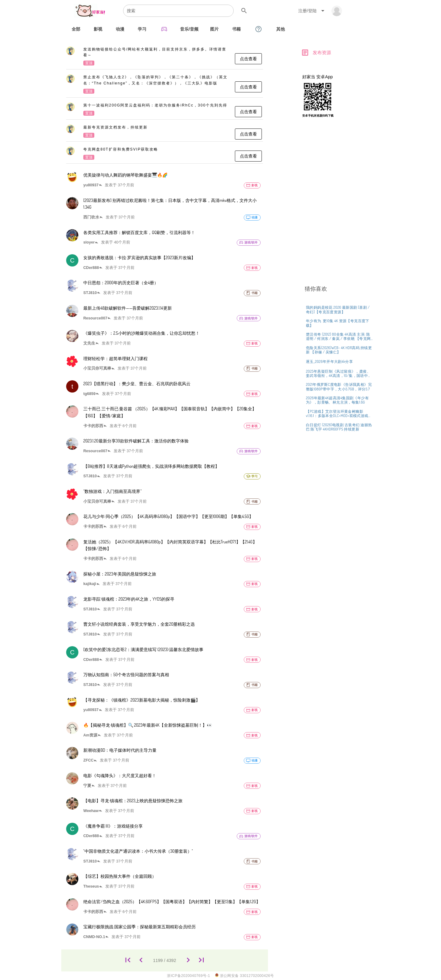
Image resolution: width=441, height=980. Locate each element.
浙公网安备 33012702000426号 (245, 976)
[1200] (188, 960)
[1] (128, 960)
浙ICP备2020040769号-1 (188, 976)
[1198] (141, 960)
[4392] (201, 960)
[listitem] (165, 57)
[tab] (76, 29)
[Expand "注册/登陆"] (312, 11)
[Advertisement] (339, 220)
